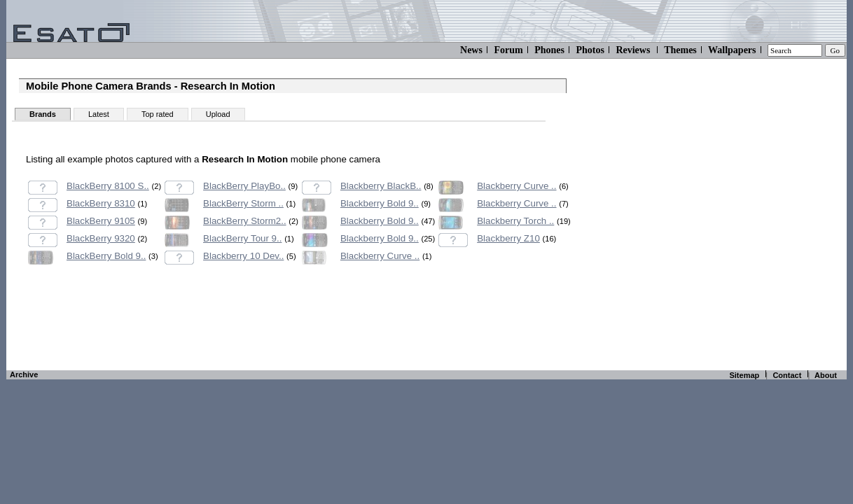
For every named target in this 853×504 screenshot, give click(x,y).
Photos (590, 50)
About (826, 375)
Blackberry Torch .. (515, 221)
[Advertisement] (293, 333)
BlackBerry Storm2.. (245, 221)
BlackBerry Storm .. (243, 203)
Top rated (158, 114)
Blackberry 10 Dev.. (243, 256)
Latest (99, 114)
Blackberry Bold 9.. (380, 203)
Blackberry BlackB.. (381, 186)
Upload (218, 114)
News (471, 50)
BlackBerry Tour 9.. (242, 238)
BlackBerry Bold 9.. (106, 256)
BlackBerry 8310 (101, 203)
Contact (787, 375)
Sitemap (744, 375)
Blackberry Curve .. (380, 256)
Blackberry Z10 (508, 238)
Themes (680, 50)
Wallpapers (732, 50)
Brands (43, 114)
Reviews (633, 50)
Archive (24, 374)
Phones (549, 50)
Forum (508, 50)
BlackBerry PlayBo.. (244, 186)
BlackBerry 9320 (101, 238)
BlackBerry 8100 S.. (108, 186)
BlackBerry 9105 (101, 221)
